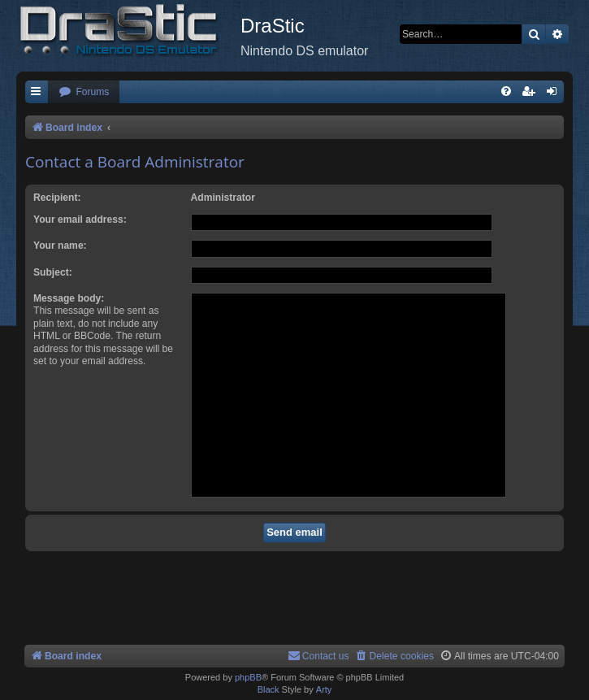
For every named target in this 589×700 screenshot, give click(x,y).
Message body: (69, 298)
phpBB (248, 677)
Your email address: (80, 220)
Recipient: (57, 198)
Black (269, 689)
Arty (324, 689)
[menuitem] (84, 92)
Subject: (53, 272)
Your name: (60, 246)
